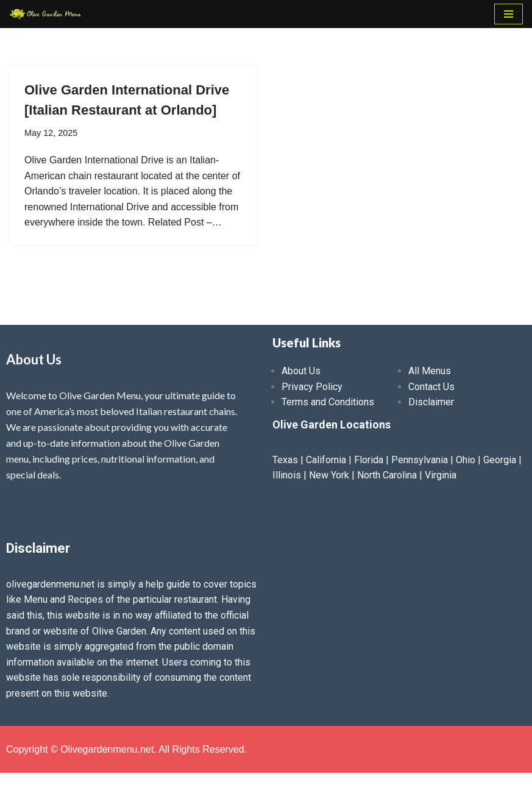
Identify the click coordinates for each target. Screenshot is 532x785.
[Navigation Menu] (509, 14)
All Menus (430, 371)
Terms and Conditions (328, 402)
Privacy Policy (312, 387)
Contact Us (431, 387)
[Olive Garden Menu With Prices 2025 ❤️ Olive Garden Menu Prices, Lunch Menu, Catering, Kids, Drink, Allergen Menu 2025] (46, 14)
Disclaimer (431, 402)
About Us (301, 371)
